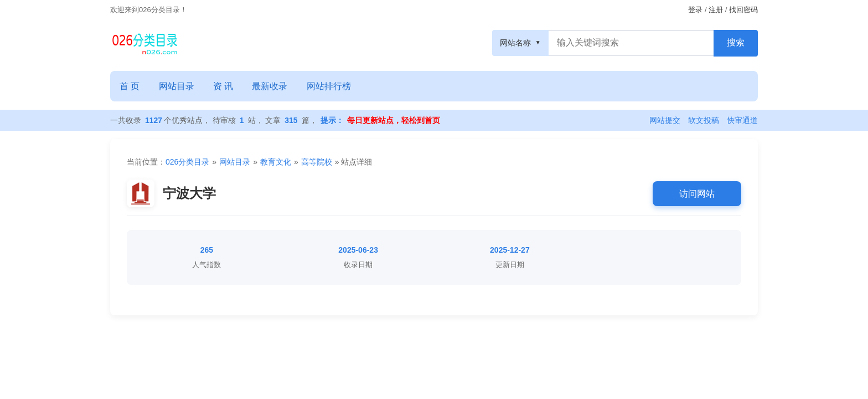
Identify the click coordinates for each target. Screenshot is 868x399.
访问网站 (697, 193)
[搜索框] (632, 43)
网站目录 (178, 86)
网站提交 (665, 120)
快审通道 (742, 120)
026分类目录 (187, 162)
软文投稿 (704, 120)
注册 (716, 10)
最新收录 (273, 86)
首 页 (130, 86)
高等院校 (317, 162)
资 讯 (225, 86)
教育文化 (276, 162)
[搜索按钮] (736, 43)
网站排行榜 (333, 86)
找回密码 (743, 10)
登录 (695, 10)
